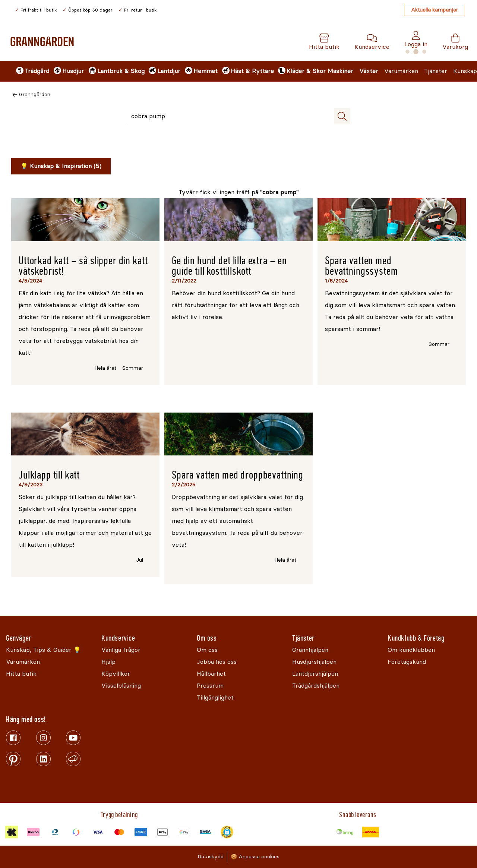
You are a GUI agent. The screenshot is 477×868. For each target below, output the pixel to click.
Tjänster (436, 71)
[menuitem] (29, 71)
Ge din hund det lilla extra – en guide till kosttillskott (229, 266)
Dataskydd (211, 857)
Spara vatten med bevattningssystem (361, 266)
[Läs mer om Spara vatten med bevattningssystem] (392, 220)
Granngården (35, 94)
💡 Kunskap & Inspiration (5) (61, 166)
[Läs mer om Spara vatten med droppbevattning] (238, 434)
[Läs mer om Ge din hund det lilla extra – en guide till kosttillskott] (238, 220)
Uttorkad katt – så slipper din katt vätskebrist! (83, 266)
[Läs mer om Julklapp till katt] (85, 434)
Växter (369, 71)
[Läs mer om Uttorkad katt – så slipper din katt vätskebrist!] (85, 220)
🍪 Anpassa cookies (255, 857)
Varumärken (401, 71)
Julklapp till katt (49, 475)
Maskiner (340, 71)
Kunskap (465, 71)
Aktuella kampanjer (435, 10)
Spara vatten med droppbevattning (238, 475)
